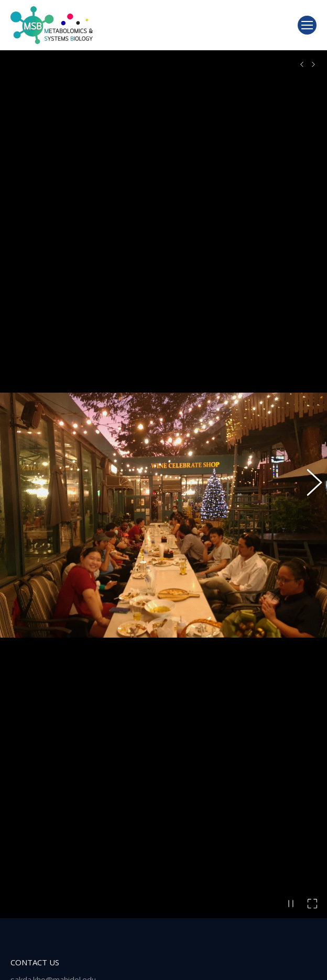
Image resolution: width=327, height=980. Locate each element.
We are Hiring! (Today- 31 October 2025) (125, 949)
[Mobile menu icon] (307, 25)
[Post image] (26, 957)
